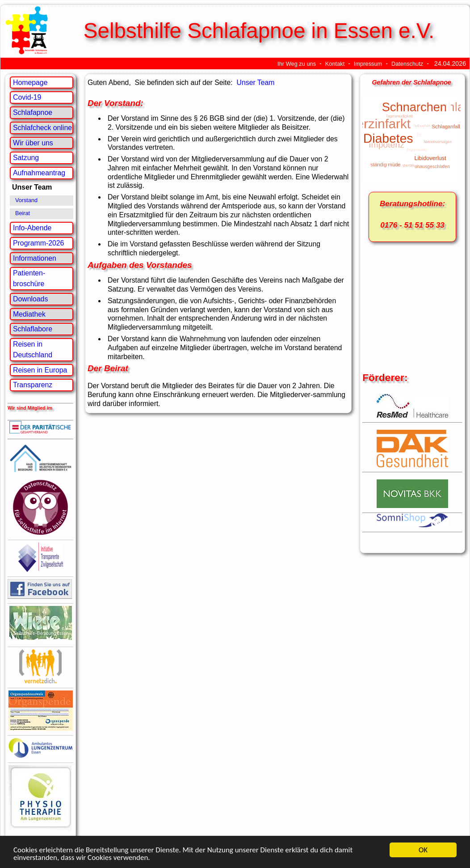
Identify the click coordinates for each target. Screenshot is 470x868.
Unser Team (256, 83)
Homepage (30, 83)
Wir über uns (33, 143)
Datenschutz (407, 64)
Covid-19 (27, 97)
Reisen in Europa (40, 370)
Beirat (23, 213)
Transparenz (33, 385)
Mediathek (29, 314)
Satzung (26, 158)
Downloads (30, 299)
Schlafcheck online (42, 128)
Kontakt (335, 64)
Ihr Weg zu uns (297, 64)
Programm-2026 (38, 243)
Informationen (35, 258)
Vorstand (26, 200)
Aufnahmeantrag (39, 173)
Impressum (368, 64)
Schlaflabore (33, 329)
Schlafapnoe (33, 112)
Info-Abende (32, 228)
